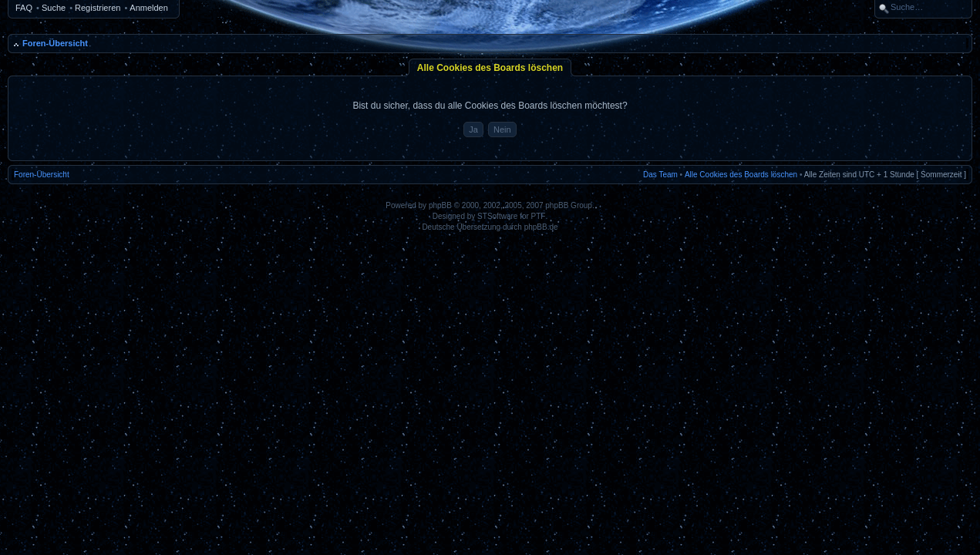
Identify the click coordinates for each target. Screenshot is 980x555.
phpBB (440, 205)
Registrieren (98, 8)
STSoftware (497, 216)
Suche (54, 8)
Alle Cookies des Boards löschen (741, 175)
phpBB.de (541, 227)
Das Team (660, 175)
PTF (539, 216)
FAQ (24, 8)
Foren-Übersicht (55, 43)
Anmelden (149, 8)
